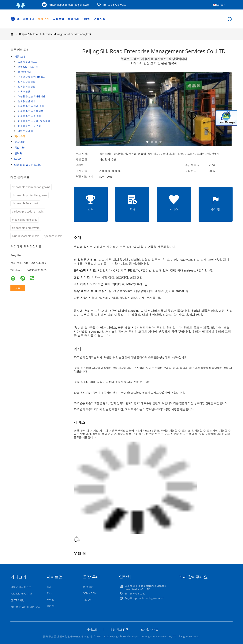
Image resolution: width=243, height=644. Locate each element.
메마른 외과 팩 (25, 131)
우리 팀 (51, 606)
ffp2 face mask (53, 236)
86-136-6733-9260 (115, 5)
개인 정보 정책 (119, 629)
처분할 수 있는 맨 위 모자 (31, 106)
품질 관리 (73, 19)
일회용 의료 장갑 (27, 86)
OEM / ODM (90, 593)
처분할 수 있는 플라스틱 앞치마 (34, 121)
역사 (49, 593)
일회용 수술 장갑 (27, 81)
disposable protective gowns (30, 195)
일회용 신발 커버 (27, 101)
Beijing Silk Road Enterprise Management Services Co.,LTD (55, 34)
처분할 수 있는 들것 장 (29, 126)
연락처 (87, 19)
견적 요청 (100, 19)
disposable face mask (25, 203)
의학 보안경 (24, 91)
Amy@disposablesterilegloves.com (70, 5)
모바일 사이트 (150, 629)
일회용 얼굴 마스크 (28, 62)
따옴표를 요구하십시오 (28, 165)
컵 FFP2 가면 (25, 72)
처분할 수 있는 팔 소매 (29, 116)
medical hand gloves (25, 220)
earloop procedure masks (28, 211)
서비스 (50, 600)
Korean (221, 5)
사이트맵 (92, 629)
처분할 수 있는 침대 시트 (31, 111)
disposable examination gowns (31, 187)
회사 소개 (44, 19)
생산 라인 (88, 587)
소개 (49, 587)
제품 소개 (29, 19)
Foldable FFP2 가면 (28, 67)
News (18, 159)
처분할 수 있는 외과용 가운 (32, 96)
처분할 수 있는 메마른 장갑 (32, 77)
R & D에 (87, 600)
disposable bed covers (26, 228)
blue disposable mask (25, 236)
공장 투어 (58, 19)
